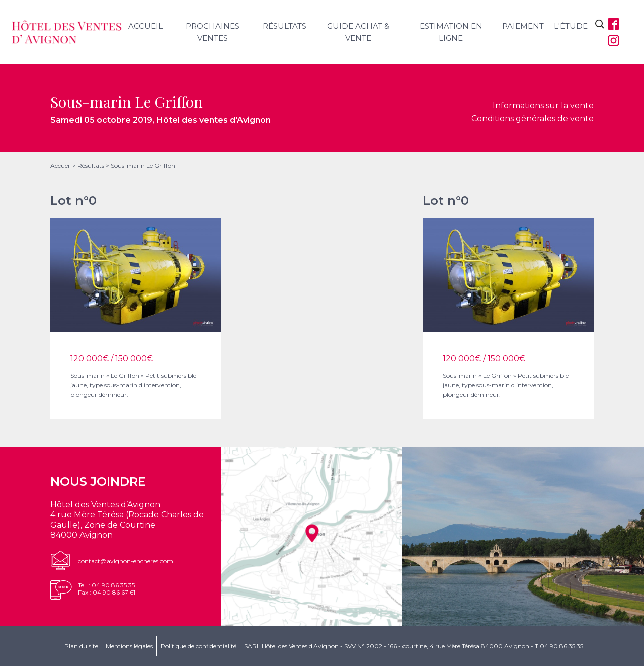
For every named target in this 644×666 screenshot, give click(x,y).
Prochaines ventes (213, 32)
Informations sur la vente (543, 105)
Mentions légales (129, 646)
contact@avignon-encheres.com (126, 561)
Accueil (146, 26)
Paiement (523, 26)
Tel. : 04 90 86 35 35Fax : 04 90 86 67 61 (107, 589)
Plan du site (81, 646)
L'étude (571, 26)
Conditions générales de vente (533, 119)
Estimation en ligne (451, 32)
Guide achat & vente (358, 32)
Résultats (285, 26)
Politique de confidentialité (198, 646)
